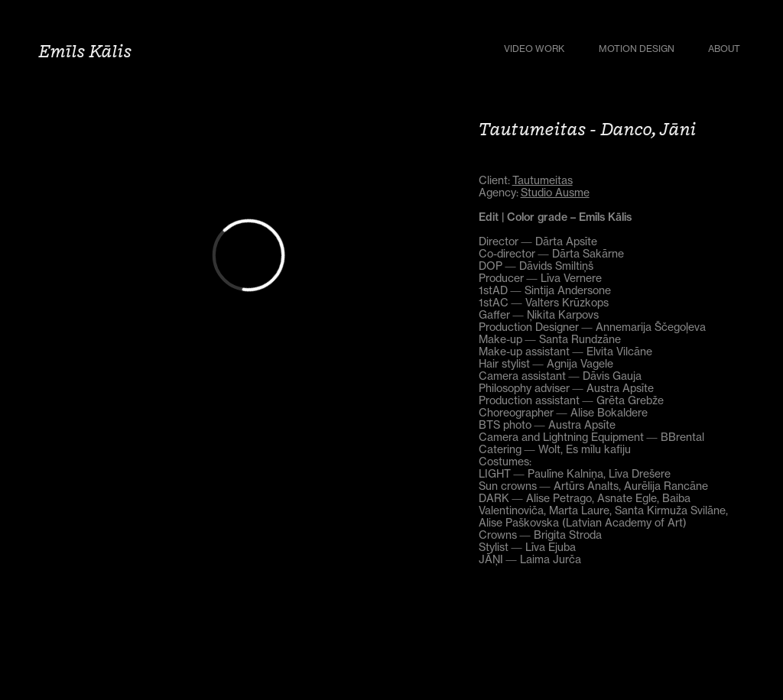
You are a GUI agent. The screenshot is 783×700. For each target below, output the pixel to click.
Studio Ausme (555, 192)
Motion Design (637, 49)
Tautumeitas (543, 180)
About (724, 49)
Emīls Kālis (85, 50)
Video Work (534, 49)
